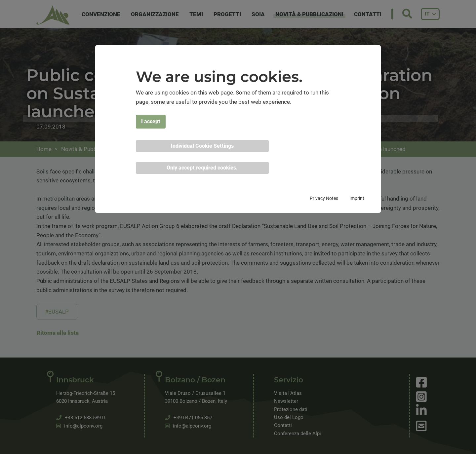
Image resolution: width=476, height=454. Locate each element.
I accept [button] (151, 121)
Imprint (357, 198)
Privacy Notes (324, 198)
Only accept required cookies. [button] (202, 168)
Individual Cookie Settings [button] (202, 146)
